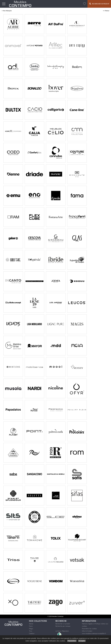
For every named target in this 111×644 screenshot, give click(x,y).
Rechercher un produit (63, 624)
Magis (31, 629)
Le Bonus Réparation (62, 631)
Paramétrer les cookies (89, 629)
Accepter (82, 641)
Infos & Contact (87, 631)
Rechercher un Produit (99, 4)
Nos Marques (7, 11)
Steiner (31, 624)
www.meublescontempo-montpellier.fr (94, 633)
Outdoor (32, 633)
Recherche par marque (63, 626)
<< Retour (106, 11)
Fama (31, 626)
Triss (31, 631)
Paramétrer (72, 641)
